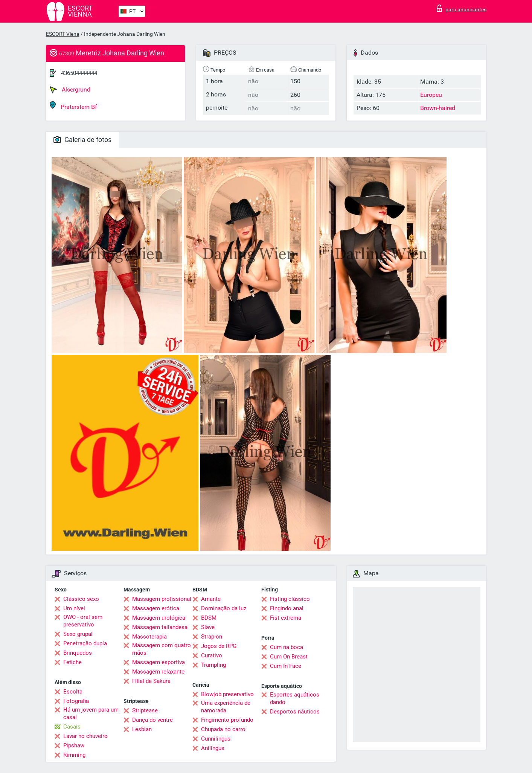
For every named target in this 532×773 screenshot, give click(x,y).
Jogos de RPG (219, 646)
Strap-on (212, 637)
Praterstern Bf (73, 106)
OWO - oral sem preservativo (83, 621)
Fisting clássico (290, 599)
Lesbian (142, 729)
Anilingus (213, 748)
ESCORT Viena (63, 34)
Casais (72, 727)
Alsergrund (70, 90)
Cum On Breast (289, 657)
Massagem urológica (159, 618)
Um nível (74, 608)
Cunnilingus (216, 739)
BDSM (209, 618)
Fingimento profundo (227, 720)
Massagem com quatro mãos (162, 649)
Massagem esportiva (159, 662)
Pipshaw (74, 746)
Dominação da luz (224, 608)
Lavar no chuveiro (85, 736)
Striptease (145, 710)
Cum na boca (287, 647)
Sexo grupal (78, 634)
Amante (211, 599)
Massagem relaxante (158, 672)
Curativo (212, 655)
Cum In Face (286, 666)
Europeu (431, 95)
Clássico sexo (81, 599)
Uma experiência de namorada (226, 707)
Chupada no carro (223, 729)
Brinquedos (78, 653)
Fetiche (72, 662)
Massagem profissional (162, 599)
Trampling (213, 665)
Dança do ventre (152, 720)
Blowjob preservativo (227, 694)
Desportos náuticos (295, 712)
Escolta (73, 692)
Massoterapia (149, 637)
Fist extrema (286, 618)
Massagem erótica (156, 608)
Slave (208, 627)
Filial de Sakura (151, 681)
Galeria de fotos (82, 140)
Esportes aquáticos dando (295, 698)
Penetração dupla (85, 643)
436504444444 (79, 73)
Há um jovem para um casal (91, 713)
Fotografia (76, 701)
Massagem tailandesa (160, 627)
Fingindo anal (287, 608)
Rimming (74, 755)
